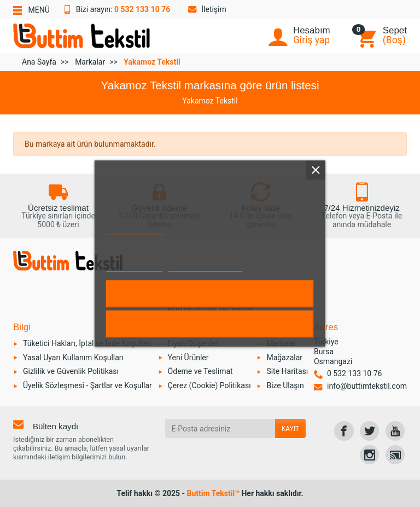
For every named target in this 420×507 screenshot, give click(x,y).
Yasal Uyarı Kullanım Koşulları (73, 358)
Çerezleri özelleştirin (205, 266)
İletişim (207, 9)
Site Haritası (287, 371)
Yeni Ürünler (188, 358)
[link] (344, 431)
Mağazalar (284, 358)
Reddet (210, 324)
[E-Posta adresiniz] (220, 428)
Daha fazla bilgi (134, 266)
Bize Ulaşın (285, 385)
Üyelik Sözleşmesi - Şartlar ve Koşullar (87, 385)
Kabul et (210, 294)
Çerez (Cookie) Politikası (209, 385)
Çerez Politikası (135, 229)
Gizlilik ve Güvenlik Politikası (71, 371)
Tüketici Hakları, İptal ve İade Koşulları (87, 343)
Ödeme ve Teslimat (200, 371)
